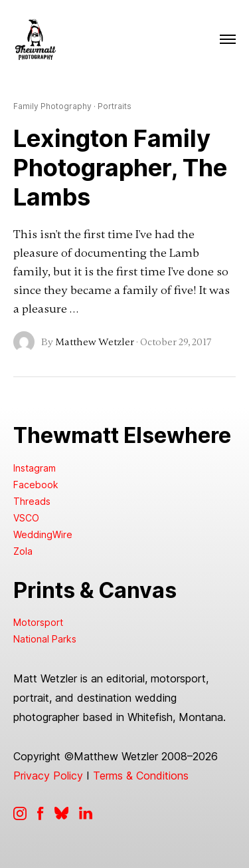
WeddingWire (43, 534)
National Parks (45, 639)
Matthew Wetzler (95, 342)
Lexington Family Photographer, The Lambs (120, 168)
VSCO (26, 518)
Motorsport (38, 622)
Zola (23, 551)
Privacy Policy (48, 776)
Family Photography (52, 106)
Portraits (115, 106)
